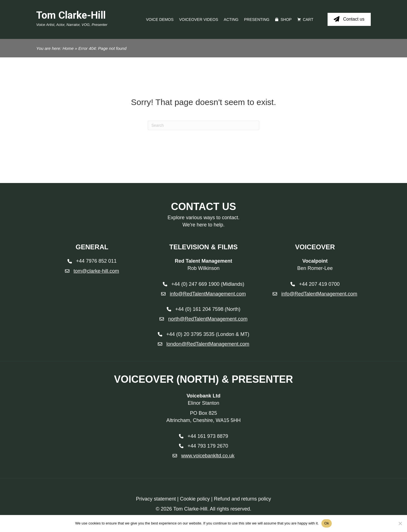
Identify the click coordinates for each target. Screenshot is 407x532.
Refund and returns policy (242, 499)
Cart (308, 19)
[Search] (203, 125)
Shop (286, 19)
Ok (327, 523)
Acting (231, 19)
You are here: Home (55, 48)
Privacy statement (156, 499)
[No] (400, 523)
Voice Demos (160, 19)
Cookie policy (195, 499)
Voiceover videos (199, 19)
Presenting (257, 19)
